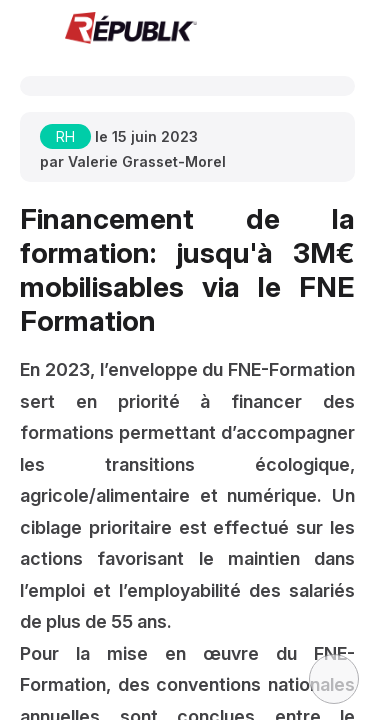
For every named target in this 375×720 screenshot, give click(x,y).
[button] (30, 30)
